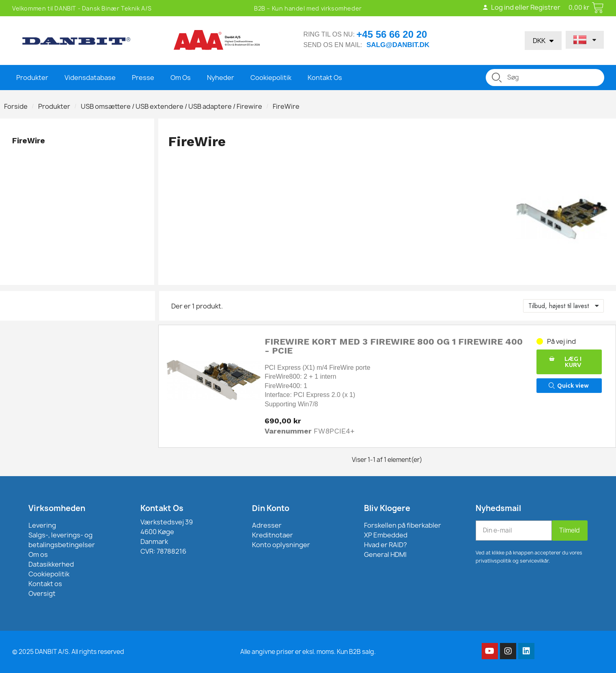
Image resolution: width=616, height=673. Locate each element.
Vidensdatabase (90, 78)
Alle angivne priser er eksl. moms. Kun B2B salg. (308, 652)
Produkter (32, 78)
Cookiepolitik (271, 78)
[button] (569, 362)
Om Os (181, 78)
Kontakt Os (325, 78)
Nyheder (221, 78)
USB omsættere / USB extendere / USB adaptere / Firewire (171, 106)
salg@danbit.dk (398, 45)
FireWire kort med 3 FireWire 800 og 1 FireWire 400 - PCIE (394, 346)
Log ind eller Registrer (521, 7)
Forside (16, 106)
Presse (143, 78)
